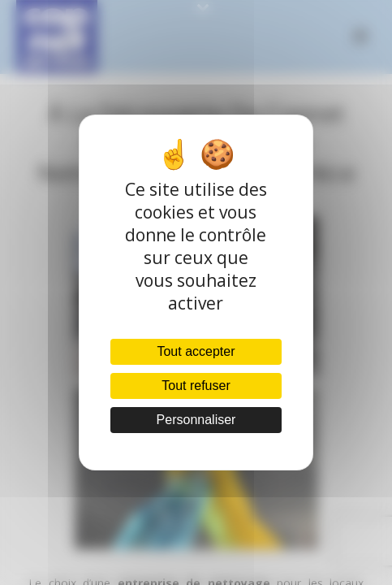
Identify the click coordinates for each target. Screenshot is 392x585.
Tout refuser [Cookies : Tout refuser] (196, 386)
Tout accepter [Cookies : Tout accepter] (196, 351)
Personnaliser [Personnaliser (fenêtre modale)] (196, 420)
